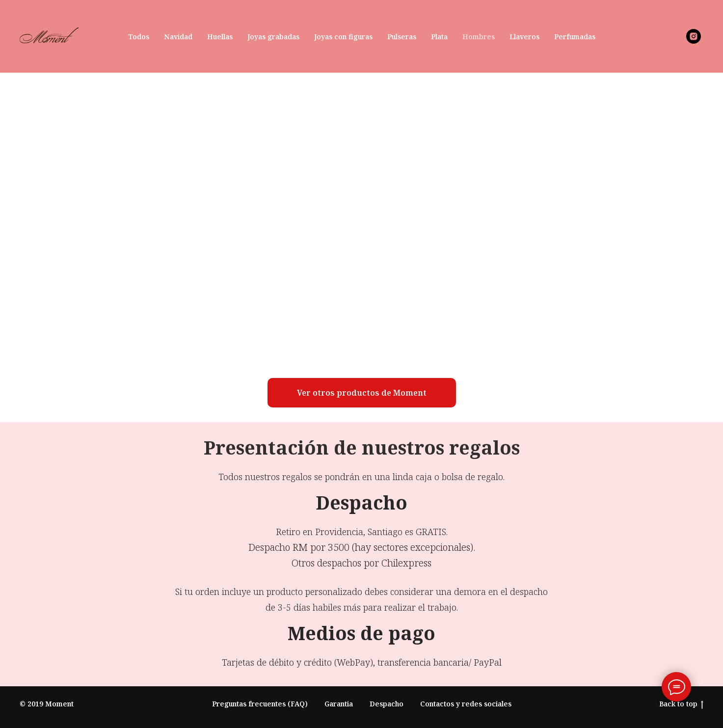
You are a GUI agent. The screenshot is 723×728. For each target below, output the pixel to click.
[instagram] (694, 36)
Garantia (339, 704)
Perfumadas (575, 37)
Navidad (178, 37)
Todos (139, 37)
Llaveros (524, 37)
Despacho (387, 704)
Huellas (220, 37)
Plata (439, 37)
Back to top (681, 704)
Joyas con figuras (343, 37)
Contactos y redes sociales (466, 704)
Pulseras (402, 37)
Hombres (479, 37)
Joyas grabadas (273, 37)
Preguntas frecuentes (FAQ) (260, 704)
